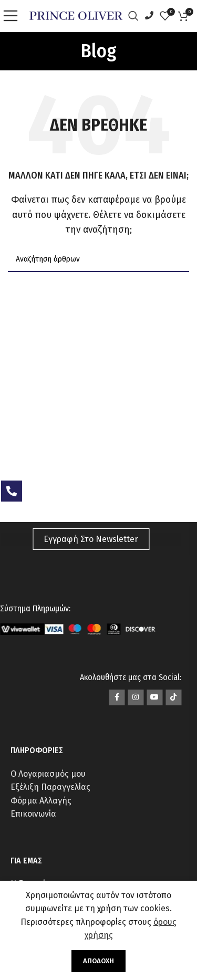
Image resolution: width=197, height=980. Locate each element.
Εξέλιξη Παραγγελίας (50, 787)
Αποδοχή (98, 961)
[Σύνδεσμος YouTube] (154, 697)
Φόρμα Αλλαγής (41, 801)
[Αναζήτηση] (136, 16)
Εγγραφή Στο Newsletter (91, 539)
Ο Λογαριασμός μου (48, 774)
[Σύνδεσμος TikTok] (173, 697)
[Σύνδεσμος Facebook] (117, 697)
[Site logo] (76, 15)
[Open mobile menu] (13, 16)
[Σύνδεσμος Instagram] (136, 697)
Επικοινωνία (33, 814)
